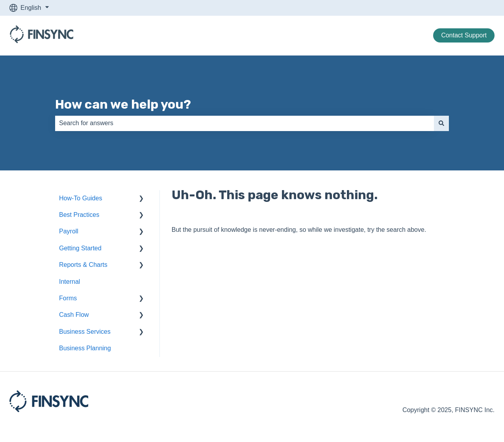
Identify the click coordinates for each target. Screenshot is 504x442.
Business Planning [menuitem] (85, 348)
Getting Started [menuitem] (80, 248)
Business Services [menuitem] (85, 332)
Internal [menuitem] (69, 282)
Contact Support (464, 35)
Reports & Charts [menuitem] (83, 265)
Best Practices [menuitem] (79, 215)
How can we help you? (123, 104)
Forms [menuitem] (68, 298)
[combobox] (245, 123)
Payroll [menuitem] (69, 231)
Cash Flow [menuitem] (74, 315)
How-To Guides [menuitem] (81, 198)
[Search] (441, 123)
